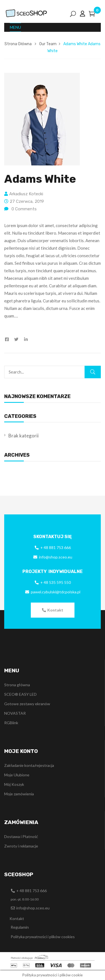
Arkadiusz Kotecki (26, 194)
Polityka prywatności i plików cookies (43, 937)
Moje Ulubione (17, 775)
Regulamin (20, 927)
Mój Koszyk (14, 784)
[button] (53, 610)
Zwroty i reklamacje (21, 846)
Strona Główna (18, 44)
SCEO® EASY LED (20, 694)
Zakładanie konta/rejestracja (29, 765)
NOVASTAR (15, 713)
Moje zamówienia (19, 794)
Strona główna (17, 685)
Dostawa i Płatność (21, 836)
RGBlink (11, 723)
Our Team (48, 44)
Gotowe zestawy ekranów (27, 704)
